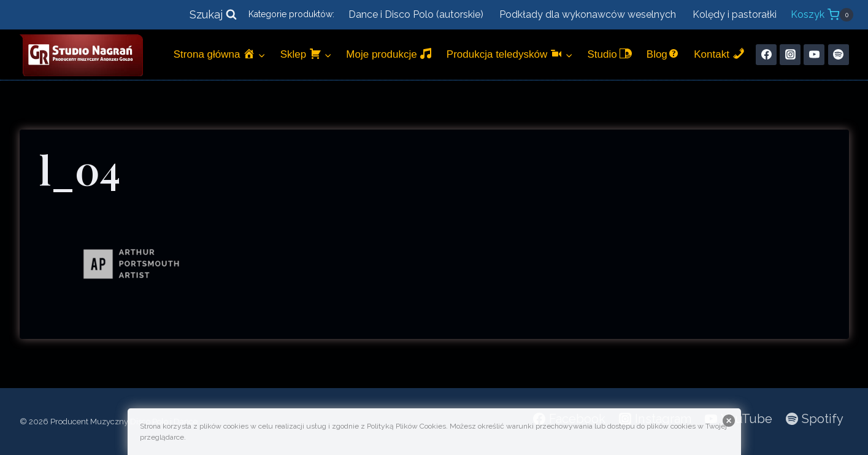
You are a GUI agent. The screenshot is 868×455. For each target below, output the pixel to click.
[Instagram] (790, 55)
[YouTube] (814, 55)
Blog (663, 54)
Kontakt (719, 54)
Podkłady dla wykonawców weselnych (588, 14)
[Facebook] (766, 55)
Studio (609, 54)
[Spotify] (839, 55)
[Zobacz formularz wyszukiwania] (213, 15)
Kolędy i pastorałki (735, 14)
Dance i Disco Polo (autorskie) (416, 14)
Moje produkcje (389, 54)
